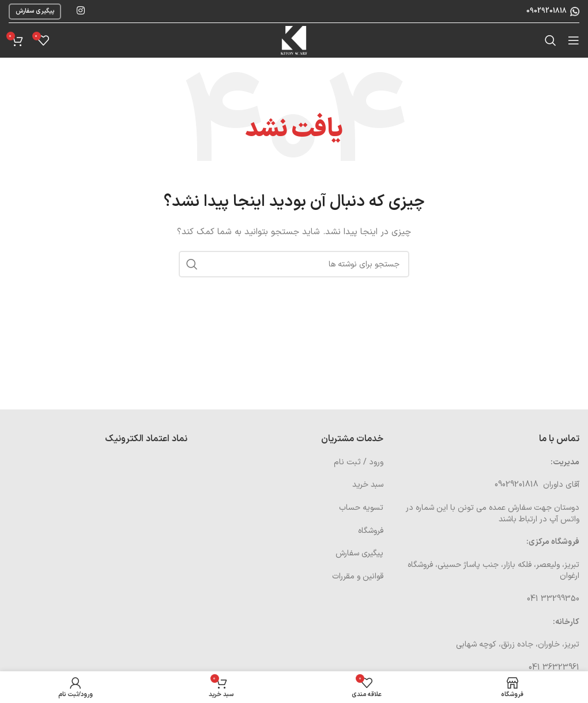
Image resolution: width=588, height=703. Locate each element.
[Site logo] (294, 40)
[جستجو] (551, 40)
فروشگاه (371, 531)
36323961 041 (554, 668)
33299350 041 (553, 599)
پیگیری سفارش (35, 11)
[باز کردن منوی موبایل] (574, 40)
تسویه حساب (361, 508)
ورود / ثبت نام (359, 462)
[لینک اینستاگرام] (80, 11)
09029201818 (546, 11)
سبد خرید (368, 485)
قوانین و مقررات (358, 576)
